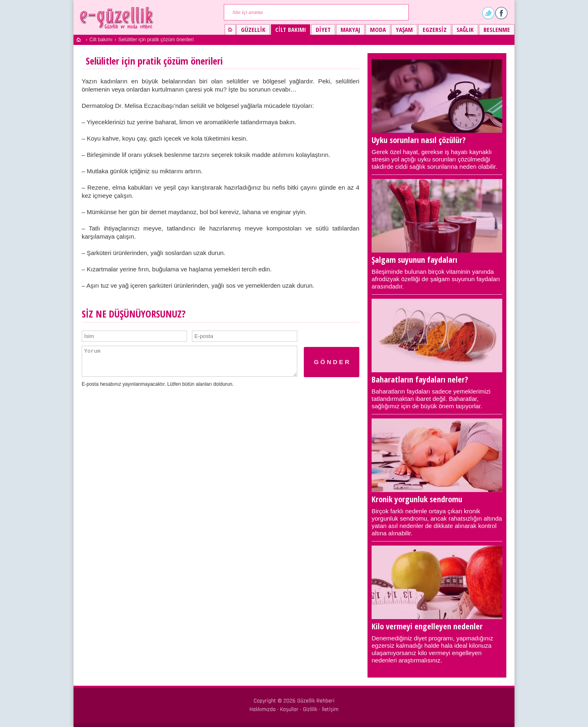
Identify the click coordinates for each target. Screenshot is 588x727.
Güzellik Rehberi (316, 701)
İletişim (330, 709)
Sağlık (465, 29)
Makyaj (350, 29)
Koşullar (289, 709)
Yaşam (404, 29)
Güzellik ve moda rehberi (117, 17)
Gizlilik (310, 709)
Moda (378, 29)
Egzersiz (435, 29)
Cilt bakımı (291, 29)
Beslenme (497, 29)
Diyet (323, 29)
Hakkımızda (263, 709)
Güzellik (253, 29)
